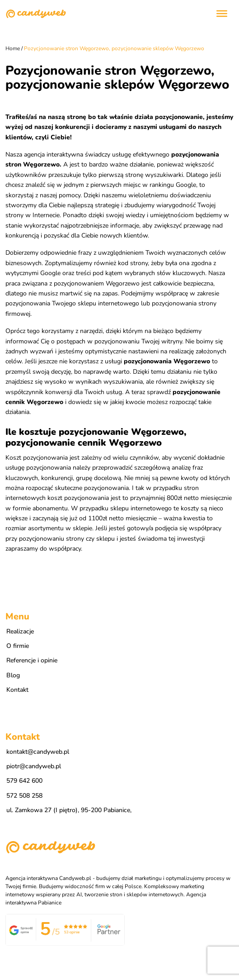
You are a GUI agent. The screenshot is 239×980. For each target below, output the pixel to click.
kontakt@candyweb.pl (38, 752)
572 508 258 (24, 796)
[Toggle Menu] (222, 14)
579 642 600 (24, 781)
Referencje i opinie (32, 660)
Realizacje (20, 631)
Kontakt (17, 690)
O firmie (18, 646)
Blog (13, 675)
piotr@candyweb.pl (34, 766)
